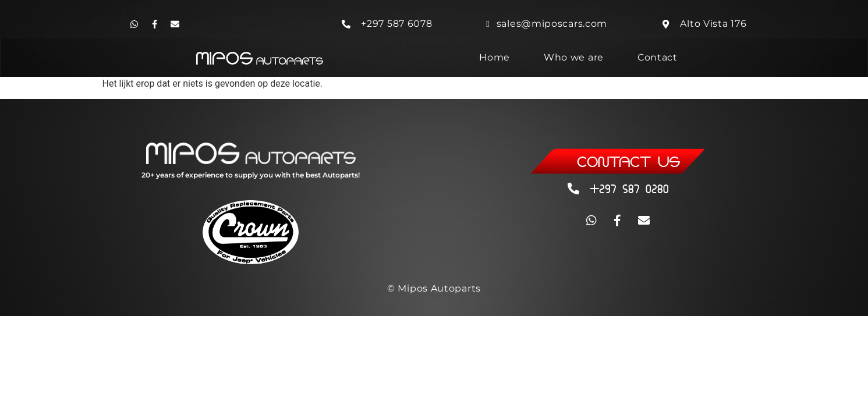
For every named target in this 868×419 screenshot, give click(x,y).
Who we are (574, 57)
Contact (658, 57)
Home (495, 57)
